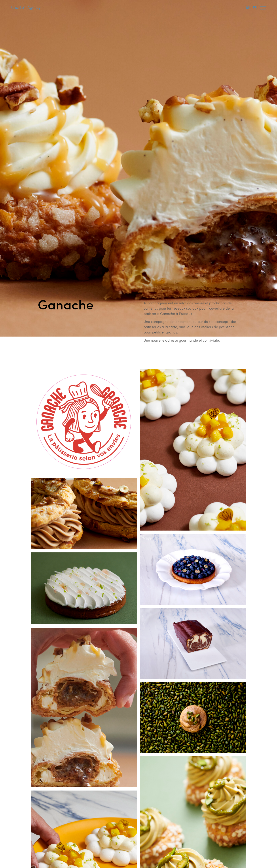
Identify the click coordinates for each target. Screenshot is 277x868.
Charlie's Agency (26, 7)
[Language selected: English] (252, 7)
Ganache (66, 304)
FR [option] (255, 7)
